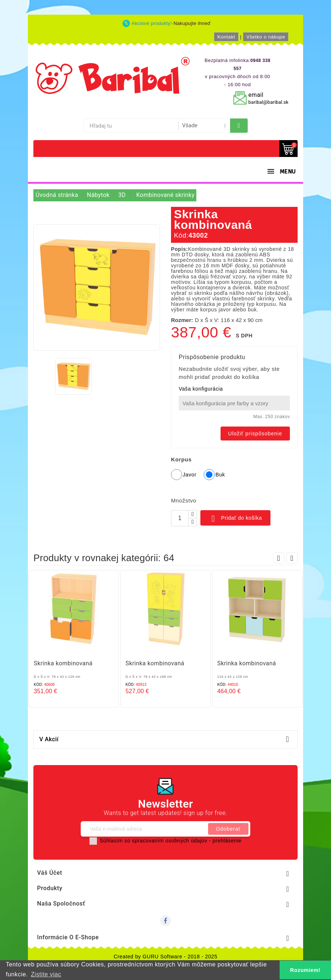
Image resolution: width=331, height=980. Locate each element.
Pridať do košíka (235, 519)
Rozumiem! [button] (305, 970)
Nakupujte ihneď (192, 23)
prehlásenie (227, 841)
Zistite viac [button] (46, 974)
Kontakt (226, 37)
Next (292, 558)
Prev (279, 558)
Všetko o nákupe (266, 37)
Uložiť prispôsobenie (255, 434)
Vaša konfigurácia (201, 389)
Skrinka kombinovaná (63, 663)
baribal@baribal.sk (268, 102)
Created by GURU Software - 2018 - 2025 (166, 957)
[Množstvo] (180, 518)
